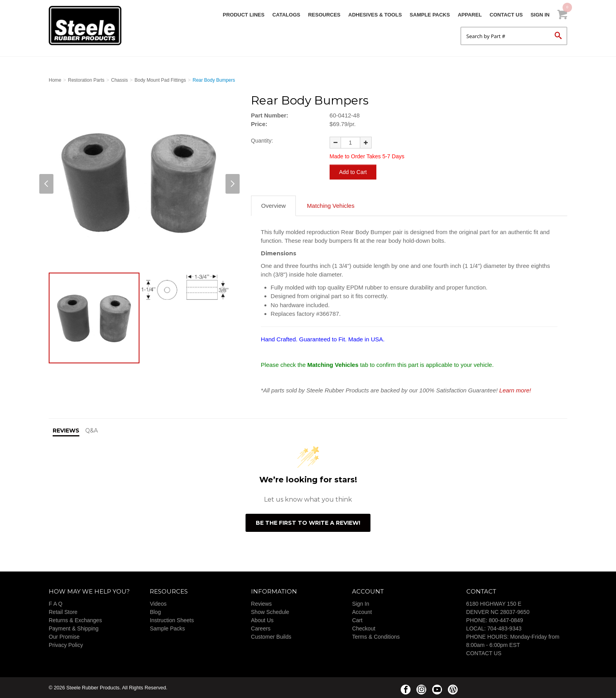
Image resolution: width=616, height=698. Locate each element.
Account (362, 612)
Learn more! (515, 390)
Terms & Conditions (376, 636)
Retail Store (63, 612)
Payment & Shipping (74, 628)
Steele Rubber (88, 26)
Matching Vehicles (331, 205)
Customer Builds (271, 636)
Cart (357, 620)
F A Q (56, 603)
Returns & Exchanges (75, 620)
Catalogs (286, 15)
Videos (158, 603)
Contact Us (506, 15)
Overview (274, 205)
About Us (262, 620)
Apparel (470, 15)
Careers (261, 628)
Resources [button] (324, 15)
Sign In (540, 15)
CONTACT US (484, 653)
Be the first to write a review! (308, 522)
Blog (155, 612)
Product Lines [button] (244, 15)
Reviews (261, 603)
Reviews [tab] (66, 430)
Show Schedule (270, 612)
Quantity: (262, 141)
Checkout (364, 628)
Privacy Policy (66, 645)
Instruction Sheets (172, 620)
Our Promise (64, 636)
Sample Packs (430, 15)
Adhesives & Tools (375, 15)
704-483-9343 (504, 628)
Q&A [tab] (92, 430)
